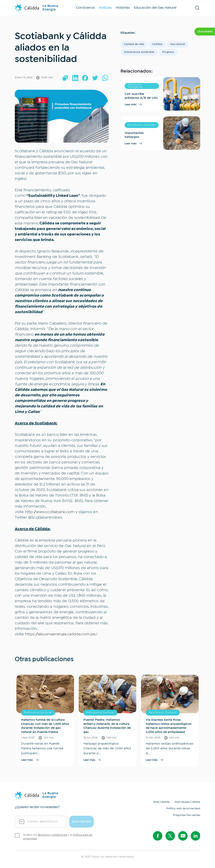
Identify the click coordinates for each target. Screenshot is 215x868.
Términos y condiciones (52, 835)
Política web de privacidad (183, 808)
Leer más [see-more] (134, 104)
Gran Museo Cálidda (187, 802)
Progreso (168, 52)
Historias (123, 8)
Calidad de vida (134, 44)
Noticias (105, 8)
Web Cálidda (162, 802)
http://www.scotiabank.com (50, 512)
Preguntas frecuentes (186, 815)
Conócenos (85, 8)
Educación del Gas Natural (155, 8)
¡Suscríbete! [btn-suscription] (205, 32)
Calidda (157, 44)
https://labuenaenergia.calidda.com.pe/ (61, 634)
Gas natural (178, 44)
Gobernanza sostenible (139, 52)
